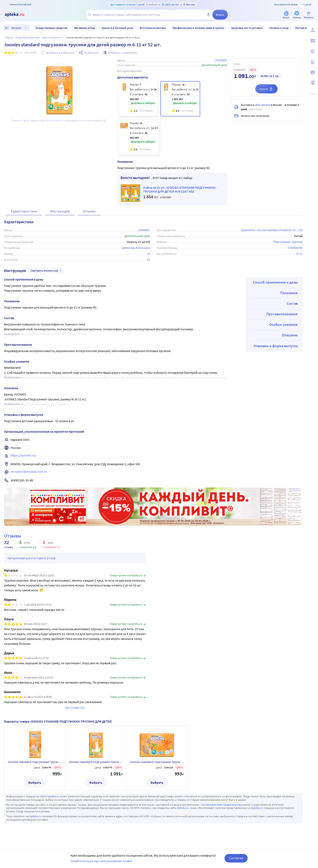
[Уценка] (297, 15)
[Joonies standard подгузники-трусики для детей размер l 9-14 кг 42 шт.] (138, 99)
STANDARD (295, 248)
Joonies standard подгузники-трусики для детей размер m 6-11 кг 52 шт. (96, 762)
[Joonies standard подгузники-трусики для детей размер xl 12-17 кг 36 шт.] (139, 137)
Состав (292, 303)
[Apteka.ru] (18, 15)
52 (148, 259)
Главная (9, 37)
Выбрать (35, 782)
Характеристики (24, 211)
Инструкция (60, 211)
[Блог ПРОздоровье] (312, 51)
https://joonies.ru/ (23, 455)
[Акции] (286, 15)
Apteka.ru (53, 796)
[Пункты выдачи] (312, 83)
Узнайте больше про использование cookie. (102, 861)
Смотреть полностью (46, 271)
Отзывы (89, 211)
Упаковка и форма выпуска (276, 346)
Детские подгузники (53, 37)
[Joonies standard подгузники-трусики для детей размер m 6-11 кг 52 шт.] (180, 99)
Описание (290, 335)
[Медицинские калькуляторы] (312, 62)
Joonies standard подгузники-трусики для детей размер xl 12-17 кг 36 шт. (157, 762)
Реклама (297, 490)
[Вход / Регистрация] (312, 30)
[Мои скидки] (312, 41)
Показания (289, 293)
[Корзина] (308, 15)
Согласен (236, 858)
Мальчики (143, 248)
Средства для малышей (28, 37)
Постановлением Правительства (221, 805)
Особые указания (284, 325)
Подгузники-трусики (288, 242)
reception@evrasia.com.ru (29, 471)
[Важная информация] (312, 72)
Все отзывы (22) (75, 708)
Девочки (128, 248)
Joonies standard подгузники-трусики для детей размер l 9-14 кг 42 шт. (35, 762)
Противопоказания (282, 314)
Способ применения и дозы (275, 282)
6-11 (300, 254)
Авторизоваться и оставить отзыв (31, 558)
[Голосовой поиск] (208, 15)
